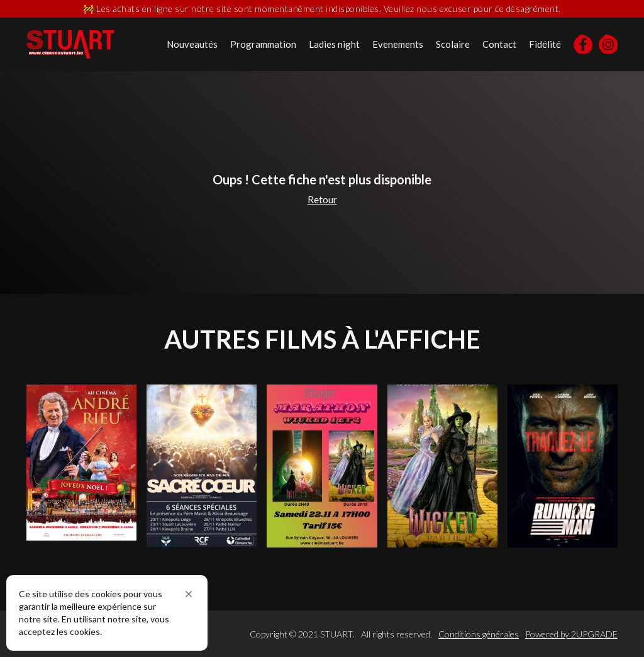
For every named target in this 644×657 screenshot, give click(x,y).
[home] (70, 44)
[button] (189, 594)
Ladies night (334, 44)
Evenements (398, 44)
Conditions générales (479, 634)
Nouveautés (192, 44)
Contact (499, 44)
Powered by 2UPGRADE (571, 634)
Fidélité (545, 44)
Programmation (263, 44)
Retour (322, 199)
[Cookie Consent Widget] (107, 613)
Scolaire (453, 44)
